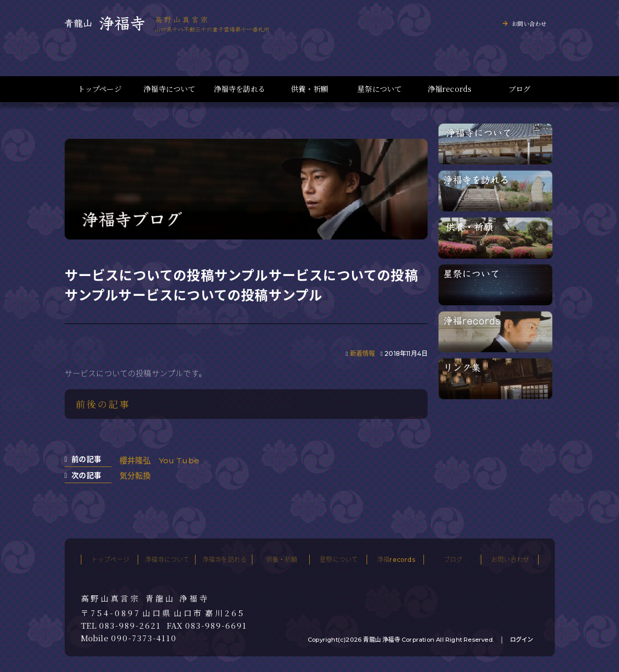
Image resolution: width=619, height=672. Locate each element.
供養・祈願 (309, 89)
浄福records (450, 89)
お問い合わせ (529, 23)
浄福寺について (169, 89)
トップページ (100, 89)
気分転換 (135, 476)
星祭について (379, 89)
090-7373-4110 (144, 638)
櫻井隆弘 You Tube (160, 460)
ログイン (522, 640)
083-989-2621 (130, 626)
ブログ (520, 89)
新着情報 (363, 353)
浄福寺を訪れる (240, 89)
